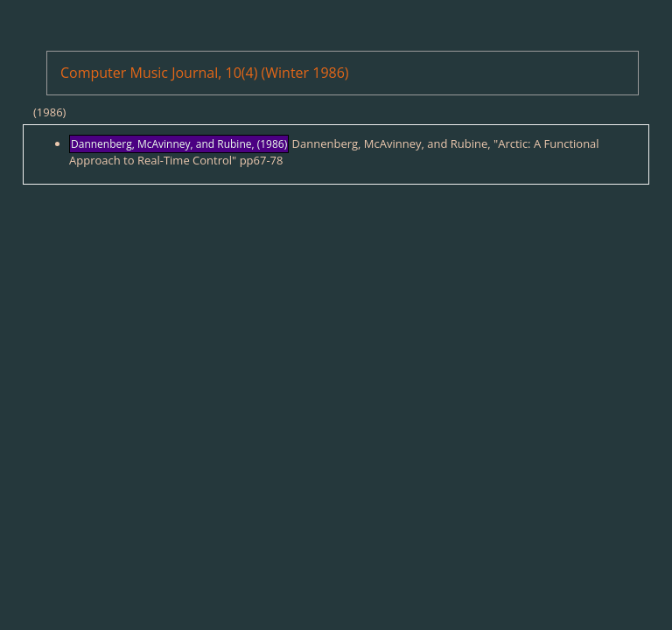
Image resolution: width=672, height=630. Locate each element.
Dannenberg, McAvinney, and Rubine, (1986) (179, 144)
